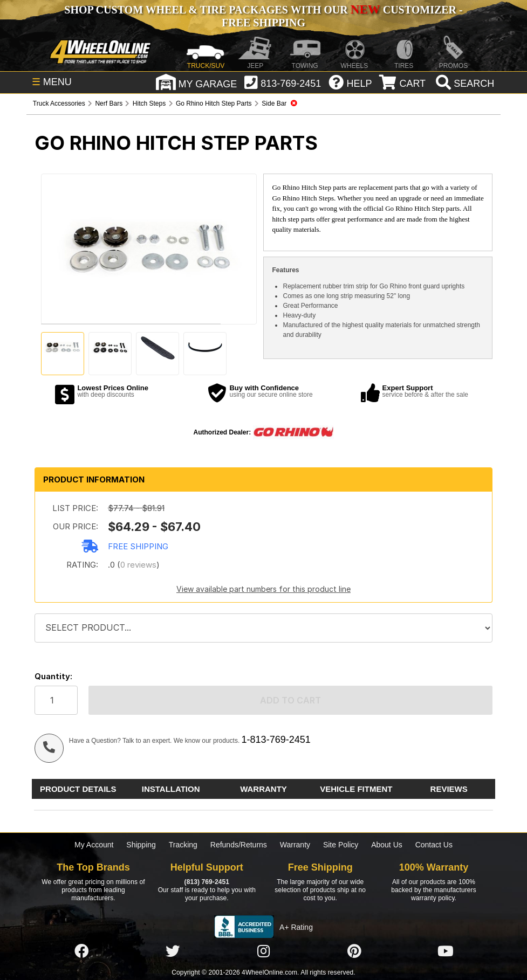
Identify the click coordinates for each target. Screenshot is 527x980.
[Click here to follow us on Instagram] (263, 951)
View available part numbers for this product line (263, 589)
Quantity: (53, 676)
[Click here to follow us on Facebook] (81, 951)
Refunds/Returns (239, 845)
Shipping (141, 845)
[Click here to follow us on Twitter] (173, 951)
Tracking (183, 845)
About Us (387, 845)
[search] (464, 84)
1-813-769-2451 (276, 740)
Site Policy (341, 845)
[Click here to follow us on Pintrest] (354, 951)
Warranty (295, 845)
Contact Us (434, 845)
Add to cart (290, 700)
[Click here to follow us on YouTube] (446, 951)
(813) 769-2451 (207, 882)
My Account (94, 845)
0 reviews (138, 565)
